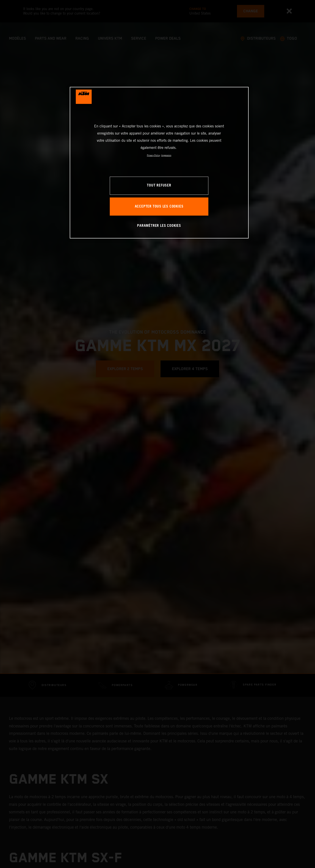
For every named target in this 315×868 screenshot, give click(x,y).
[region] (159, 163)
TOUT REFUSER (159, 185)
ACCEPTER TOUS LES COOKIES (159, 207)
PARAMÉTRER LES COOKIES (159, 226)
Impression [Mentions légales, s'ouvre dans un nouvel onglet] (166, 155)
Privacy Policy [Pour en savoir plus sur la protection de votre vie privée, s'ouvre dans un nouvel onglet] (153, 155)
